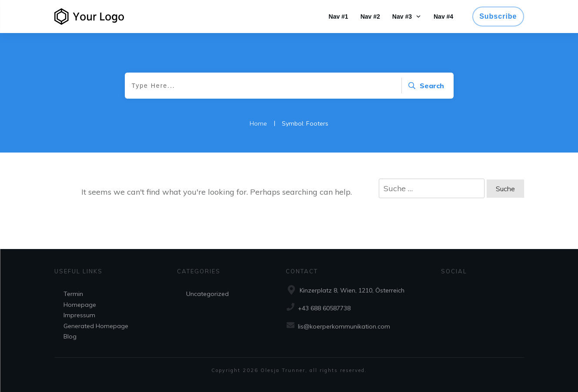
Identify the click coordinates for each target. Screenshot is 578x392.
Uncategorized (207, 294)
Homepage (80, 305)
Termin (73, 294)
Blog (70, 336)
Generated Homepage (96, 326)
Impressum (79, 315)
